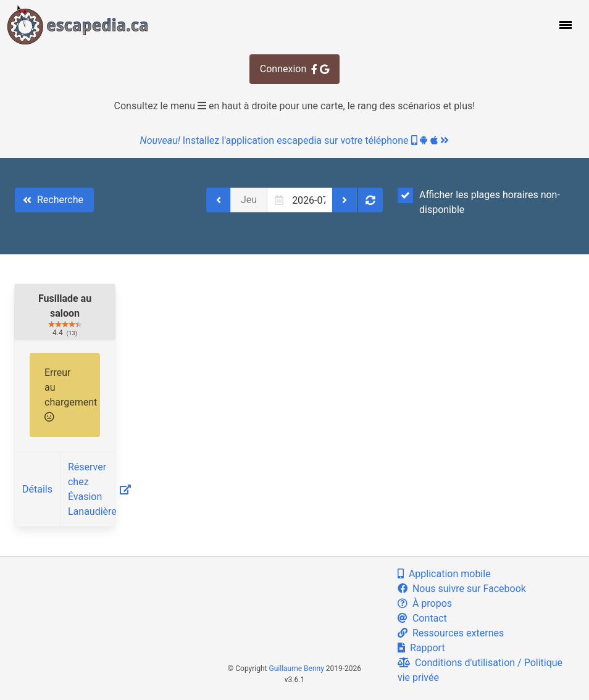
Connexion (294, 69)
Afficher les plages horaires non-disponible (479, 202)
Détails (37, 489)
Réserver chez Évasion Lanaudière (99, 489)
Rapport (421, 648)
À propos (425, 603)
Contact (422, 618)
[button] (564, 25)
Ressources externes (451, 633)
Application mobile (444, 574)
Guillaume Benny (297, 669)
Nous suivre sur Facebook (462, 589)
